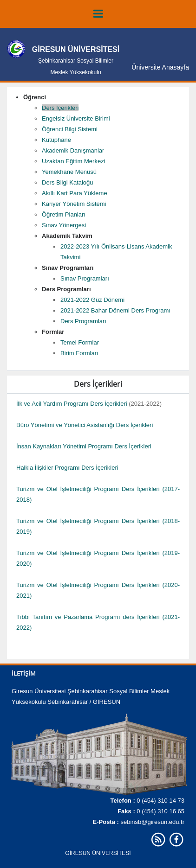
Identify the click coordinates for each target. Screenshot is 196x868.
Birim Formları (79, 353)
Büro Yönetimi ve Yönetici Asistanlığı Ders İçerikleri (85, 425)
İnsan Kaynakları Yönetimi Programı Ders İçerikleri (84, 446)
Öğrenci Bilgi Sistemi (70, 129)
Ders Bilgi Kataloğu (68, 182)
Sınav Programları (85, 278)
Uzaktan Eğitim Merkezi (74, 161)
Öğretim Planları (64, 214)
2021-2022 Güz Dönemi (92, 300)
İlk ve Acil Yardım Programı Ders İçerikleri (72, 404)
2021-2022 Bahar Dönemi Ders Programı (115, 310)
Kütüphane (56, 140)
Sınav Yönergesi (64, 225)
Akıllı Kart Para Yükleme (75, 193)
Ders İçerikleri (60, 108)
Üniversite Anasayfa (160, 67)
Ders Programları (83, 321)
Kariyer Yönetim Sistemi (74, 204)
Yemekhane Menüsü (69, 172)
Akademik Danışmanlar (73, 150)
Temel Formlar (80, 342)
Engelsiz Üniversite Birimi (76, 118)
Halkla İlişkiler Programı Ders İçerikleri (67, 468)
